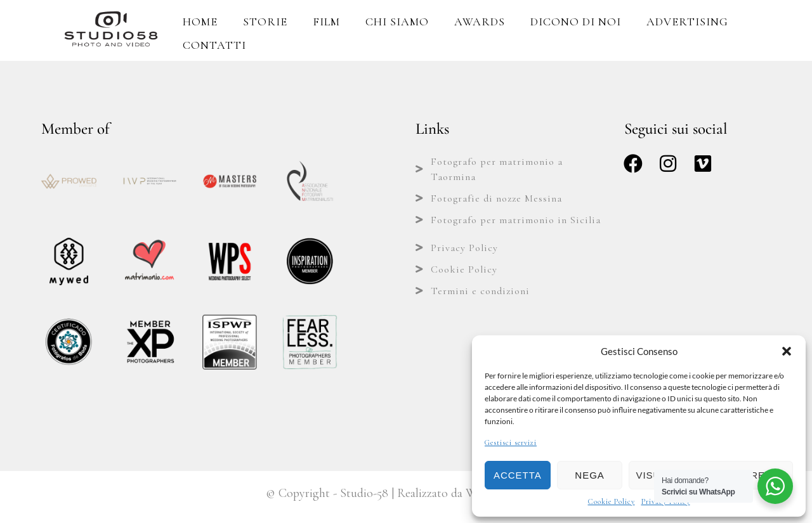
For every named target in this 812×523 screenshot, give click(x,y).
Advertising (687, 22)
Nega (590, 475)
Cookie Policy (612, 501)
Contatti (214, 45)
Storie (265, 22)
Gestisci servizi (511, 442)
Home (200, 22)
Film (326, 22)
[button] (787, 351)
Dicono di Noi (576, 22)
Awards (480, 22)
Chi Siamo (397, 22)
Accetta (518, 475)
